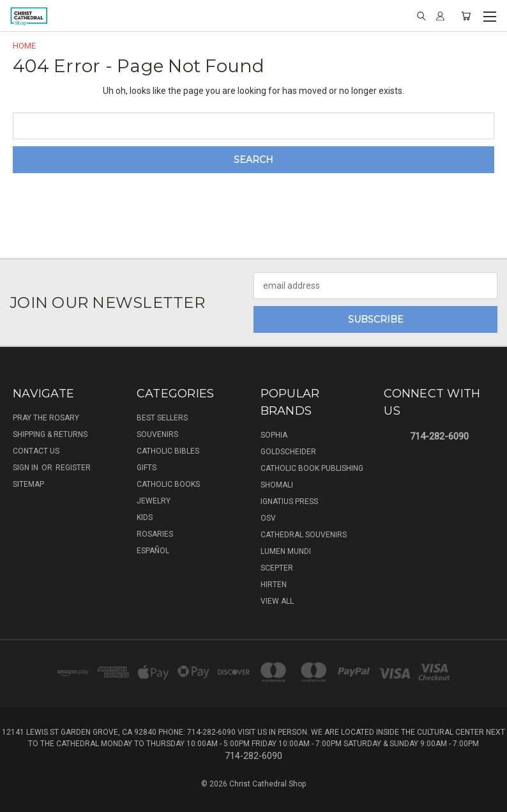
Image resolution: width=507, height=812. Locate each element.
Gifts (147, 468)
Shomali (277, 485)
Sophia (274, 435)
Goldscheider (288, 452)
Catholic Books (168, 484)
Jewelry (154, 501)
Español (153, 551)
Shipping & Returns (50, 434)
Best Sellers (162, 418)
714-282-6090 (439, 436)
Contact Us (36, 451)
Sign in (26, 468)
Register (73, 468)
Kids (145, 517)
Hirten (274, 585)
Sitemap (28, 484)
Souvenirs (157, 434)
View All (277, 601)
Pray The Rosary (46, 418)
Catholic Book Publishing (312, 468)
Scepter (277, 568)
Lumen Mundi (286, 551)
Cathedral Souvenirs (304, 535)
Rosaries (155, 534)
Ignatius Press (289, 502)
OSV (268, 518)
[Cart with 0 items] (466, 16)
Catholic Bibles (168, 451)
